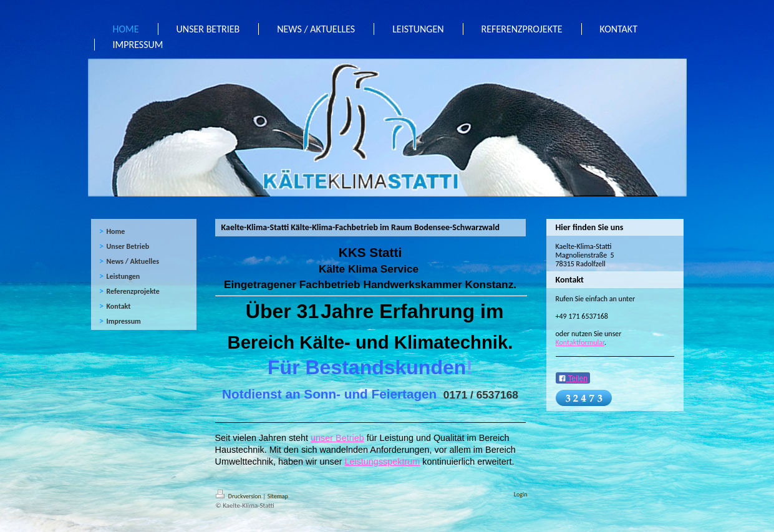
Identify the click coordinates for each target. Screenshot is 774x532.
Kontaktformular (580, 342)
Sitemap (278, 496)
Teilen (573, 379)
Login (521, 494)
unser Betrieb (337, 438)
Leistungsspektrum (382, 462)
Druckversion (239, 496)
